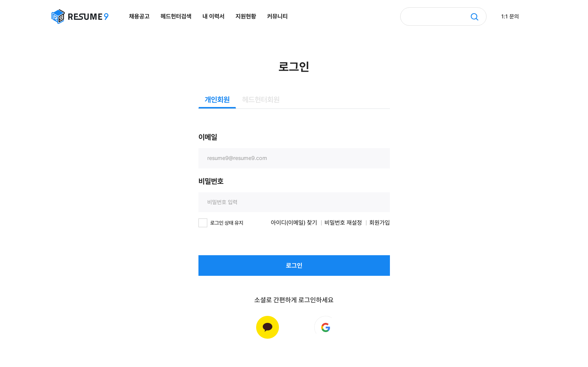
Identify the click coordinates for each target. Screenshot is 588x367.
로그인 (294, 266)
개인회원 (217, 100)
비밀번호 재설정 (343, 223)
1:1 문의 (510, 17)
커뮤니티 (277, 16)
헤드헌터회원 (261, 100)
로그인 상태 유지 (227, 223)
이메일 (208, 137)
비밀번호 (211, 181)
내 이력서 (214, 16)
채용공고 (139, 16)
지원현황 (246, 16)
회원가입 (380, 223)
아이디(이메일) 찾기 (294, 223)
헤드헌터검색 (176, 16)
